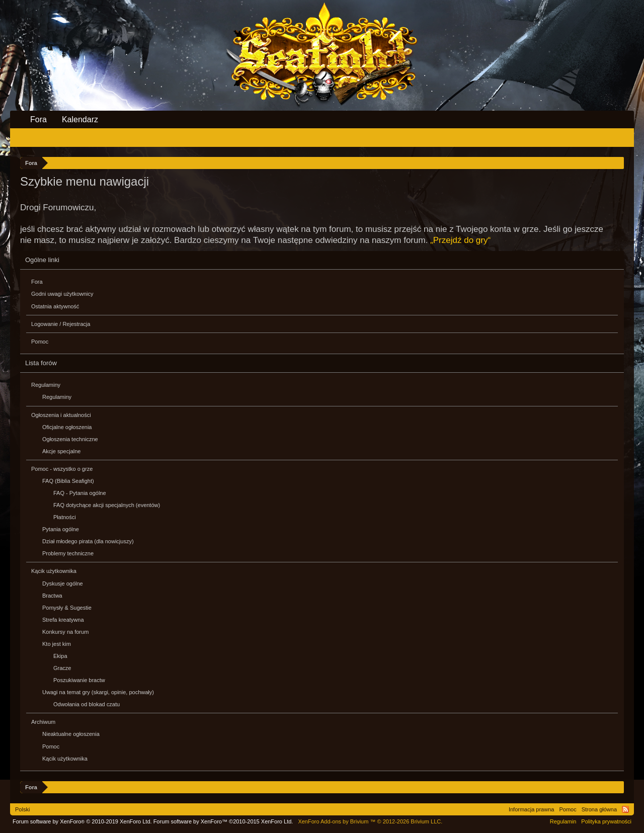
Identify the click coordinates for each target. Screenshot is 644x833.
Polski (22, 809)
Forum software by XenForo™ (223, 821)
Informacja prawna (532, 809)
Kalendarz (80, 119)
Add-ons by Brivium (370, 821)
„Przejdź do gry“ (460, 240)
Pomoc (40, 342)
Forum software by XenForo (82, 821)
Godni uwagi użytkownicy (62, 294)
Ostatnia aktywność (55, 306)
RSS (625, 809)
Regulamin (563, 821)
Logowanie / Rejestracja (61, 324)
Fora (37, 282)
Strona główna (599, 809)
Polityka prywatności (606, 821)
